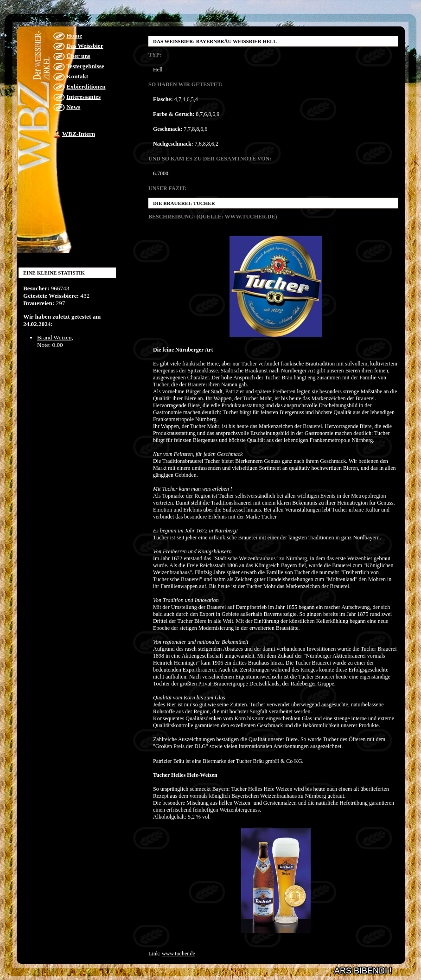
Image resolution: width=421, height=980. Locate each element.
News (73, 107)
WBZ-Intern (79, 134)
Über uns (78, 56)
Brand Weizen (54, 337)
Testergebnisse (85, 66)
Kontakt (77, 76)
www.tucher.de (179, 954)
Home (74, 35)
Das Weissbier (85, 46)
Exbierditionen (86, 86)
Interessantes (83, 97)
